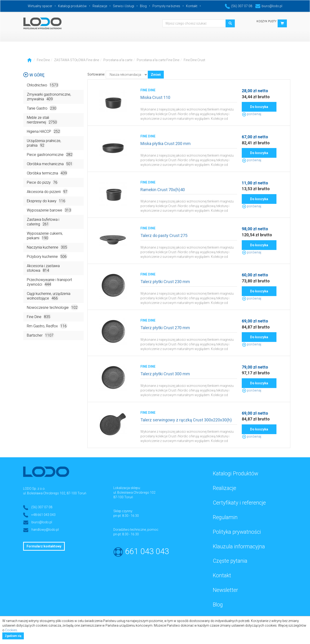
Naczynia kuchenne (47, 247)
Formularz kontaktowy (44, 546)
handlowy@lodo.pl (45, 530)
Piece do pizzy (43, 182)
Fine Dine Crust (194, 60)
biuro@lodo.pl (269, 6)
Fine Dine (43, 60)
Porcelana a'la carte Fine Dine (158, 60)
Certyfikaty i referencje (239, 503)
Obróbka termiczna (47, 173)
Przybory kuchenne (47, 256)
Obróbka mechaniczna (50, 164)
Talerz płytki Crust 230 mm (165, 282)
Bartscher (41, 335)
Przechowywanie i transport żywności (49, 282)
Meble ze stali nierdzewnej (42, 120)
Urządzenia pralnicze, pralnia (44, 143)
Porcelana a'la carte (118, 60)
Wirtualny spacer (40, 6)
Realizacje (100, 6)
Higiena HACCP (44, 131)
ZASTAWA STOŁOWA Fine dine (77, 60)
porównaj (251, 114)
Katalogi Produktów (236, 474)
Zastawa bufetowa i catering (43, 222)
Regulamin (225, 517)
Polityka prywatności (237, 532)
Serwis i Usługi (124, 6)
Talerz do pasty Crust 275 (164, 235)
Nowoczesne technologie (53, 307)
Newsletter (225, 590)
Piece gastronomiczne (50, 154)
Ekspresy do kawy (46, 201)
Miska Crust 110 (155, 97)
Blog (143, 6)
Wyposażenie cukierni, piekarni (45, 236)
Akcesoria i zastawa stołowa (43, 268)
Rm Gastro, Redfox (47, 326)
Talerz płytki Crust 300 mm (165, 374)
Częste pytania (230, 561)
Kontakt (192, 6)
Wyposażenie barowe (49, 210)
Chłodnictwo (43, 85)
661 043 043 (147, 551)
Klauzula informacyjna (239, 547)
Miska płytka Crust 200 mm (166, 144)
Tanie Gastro (42, 108)
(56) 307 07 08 (239, 6)
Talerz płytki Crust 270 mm (165, 328)
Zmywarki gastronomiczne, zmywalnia (49, 97)
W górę (34, 75)
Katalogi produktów (72, 6)
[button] (282, 23)
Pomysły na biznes (166, 6)
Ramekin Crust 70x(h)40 (163, 190)
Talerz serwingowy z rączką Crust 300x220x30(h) (186, 420)
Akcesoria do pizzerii (48, 191)
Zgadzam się (13, 636)
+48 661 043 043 (43, 515)
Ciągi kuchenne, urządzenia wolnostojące (49, 296)
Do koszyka (259, 107)
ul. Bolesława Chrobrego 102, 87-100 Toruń (55, 493)
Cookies (11, 630)
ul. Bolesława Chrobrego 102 (134, 492)
